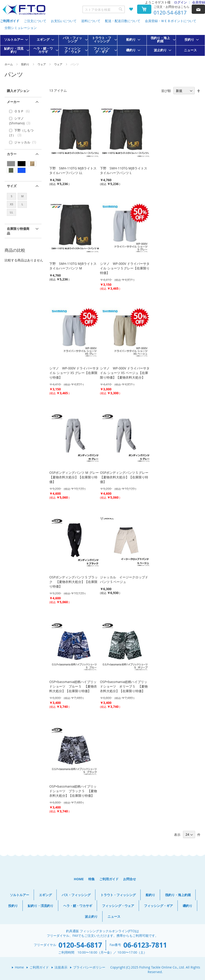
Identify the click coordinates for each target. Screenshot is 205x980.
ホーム (9, 64)
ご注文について (35, 21)
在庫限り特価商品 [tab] (18, 231)
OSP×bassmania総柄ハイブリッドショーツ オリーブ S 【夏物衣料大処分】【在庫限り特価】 (124, 686)
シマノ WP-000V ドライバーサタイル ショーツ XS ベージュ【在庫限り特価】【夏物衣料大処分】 (125, 373)
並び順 (166, 91)
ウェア (42, 64)
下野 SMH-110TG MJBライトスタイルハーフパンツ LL (73, 170)
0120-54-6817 (170, 13)
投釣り (26, 64)
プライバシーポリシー (89, 967)
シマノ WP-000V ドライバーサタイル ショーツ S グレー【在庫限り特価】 (125, 268)
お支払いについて (64, 21)
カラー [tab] (12, 154)
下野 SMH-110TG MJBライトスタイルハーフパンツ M (73, 266)
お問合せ (130, 879)
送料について (91, 21)
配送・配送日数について (123, 21)
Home (19, 967)
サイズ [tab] (12, 186)
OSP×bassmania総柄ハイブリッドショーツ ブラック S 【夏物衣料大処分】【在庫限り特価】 (73, 791)
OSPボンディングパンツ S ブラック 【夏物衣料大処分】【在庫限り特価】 (73, 582)
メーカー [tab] (13, 102)
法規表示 (61, 967)
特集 (91, 879)
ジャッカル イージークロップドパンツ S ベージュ (124, 579)
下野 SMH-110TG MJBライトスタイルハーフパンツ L (124, 170)
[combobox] (104, 9)
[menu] (102, 45)
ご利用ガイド (10, 21)
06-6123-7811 (145, 945)
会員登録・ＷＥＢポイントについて (171, 21)
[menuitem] (15, 40)
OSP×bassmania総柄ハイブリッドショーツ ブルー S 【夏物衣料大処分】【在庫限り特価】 (73, 686)
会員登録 (199, 2)
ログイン (180, 2)
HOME (79, 879)
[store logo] (24, 10)
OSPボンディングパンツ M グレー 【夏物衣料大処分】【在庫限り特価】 (76, 477)
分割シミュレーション (21, 28)
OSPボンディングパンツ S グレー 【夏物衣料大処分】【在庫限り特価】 (126, 477)
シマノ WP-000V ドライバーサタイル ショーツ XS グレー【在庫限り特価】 (74, 373)
